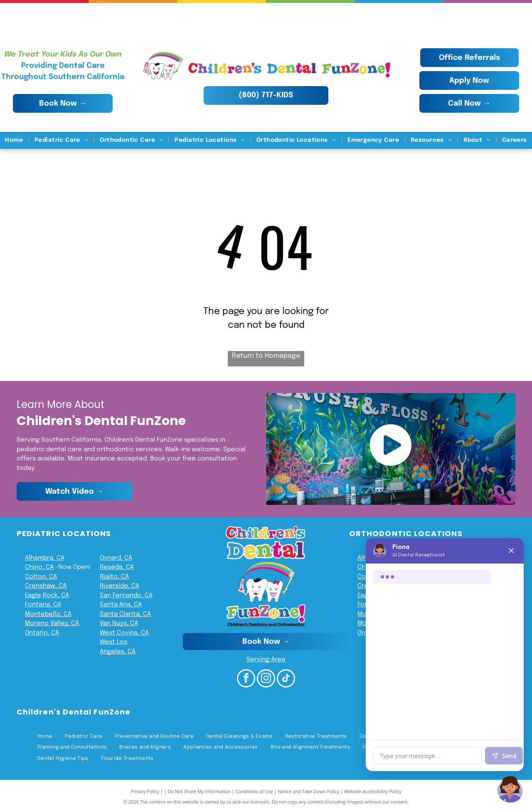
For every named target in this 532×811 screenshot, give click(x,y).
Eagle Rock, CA (47, 596)
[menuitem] (15, 140)
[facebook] (246, 679)
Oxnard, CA (116, 558)
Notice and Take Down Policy (309, 791)
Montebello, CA (48, 614)
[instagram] (266, 679)
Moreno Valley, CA (52, 623)
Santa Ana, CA (121, 605)
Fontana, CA (43, 605)
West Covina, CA (124, 633)
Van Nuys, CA (119, 623)
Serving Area (266, 660)
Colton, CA (41, 577)
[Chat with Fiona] (510, 789)
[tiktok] (286, 679)
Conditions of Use (254, 791)
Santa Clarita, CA (125, 614)
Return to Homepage (266, 356)
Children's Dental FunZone (74, 712)
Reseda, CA (117, 567)
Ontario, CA (42, 633)
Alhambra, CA (45, 558)
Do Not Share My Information (199, 791)
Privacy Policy (145, 791)
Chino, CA (39, 567)
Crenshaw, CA (46, 586)
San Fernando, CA (126, 596)
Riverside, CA (119, 586)
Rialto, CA (114, 577)
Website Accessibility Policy (373, 791)
